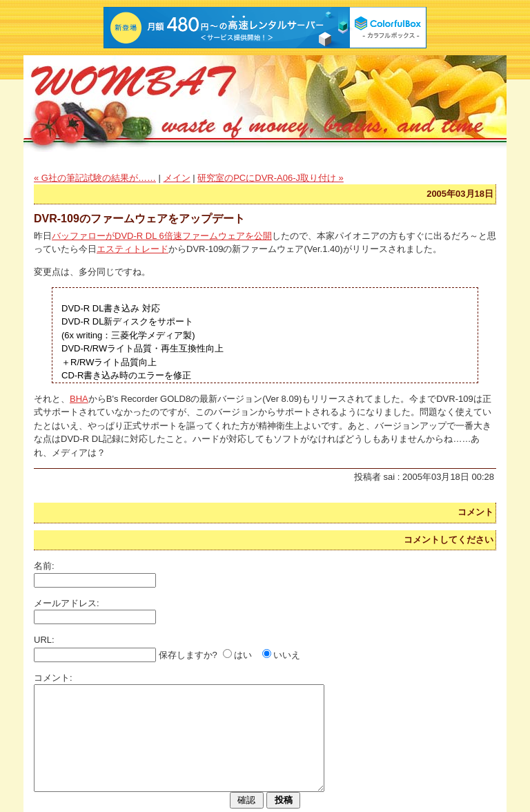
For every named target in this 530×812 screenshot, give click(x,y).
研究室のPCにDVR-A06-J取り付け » (271, 178)
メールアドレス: (67, 603)
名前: (44, 566)
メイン (177, 178)
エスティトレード (132, 249)
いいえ (287, 655)
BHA (79, 399)
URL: (44, 640)
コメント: (53, 678)
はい (243, 655)
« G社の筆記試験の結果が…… (95, 178)
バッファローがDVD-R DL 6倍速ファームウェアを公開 (162, 236)
